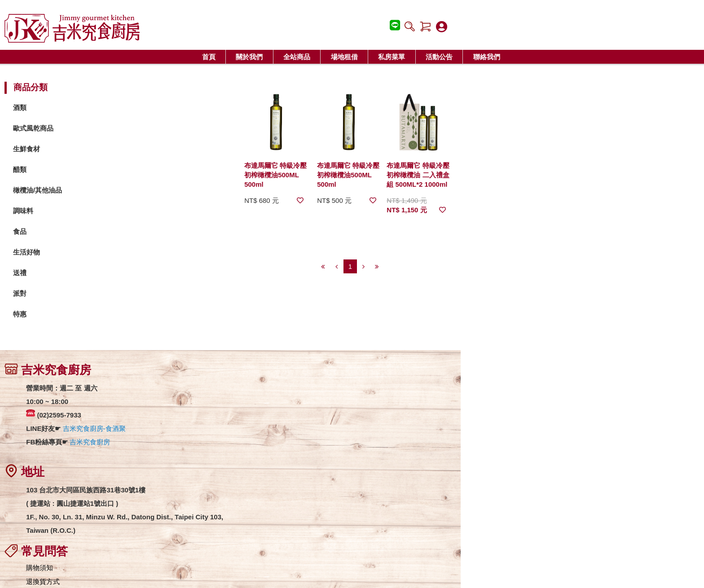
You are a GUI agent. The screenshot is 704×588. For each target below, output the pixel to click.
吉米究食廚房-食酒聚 (172, 430)
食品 (98, 232)
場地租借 (344, 57)
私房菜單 (392, 57)
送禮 (98, 273)
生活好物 (105, 252)
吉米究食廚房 (168, 443)
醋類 (98, 170)
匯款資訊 (297, 429)
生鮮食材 (105, 149)
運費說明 (297, 415)
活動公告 (439, 57)
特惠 (98, 314)
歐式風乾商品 (111, 129)
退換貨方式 (301, 402)
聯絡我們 (487, 57)
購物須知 (297, 388)
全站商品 (297, 57)
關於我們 (249, 57)
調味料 (101, 211)
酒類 (98, 108)
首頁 (209, 57)
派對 (98, 294)
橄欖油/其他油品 (116, 191)
